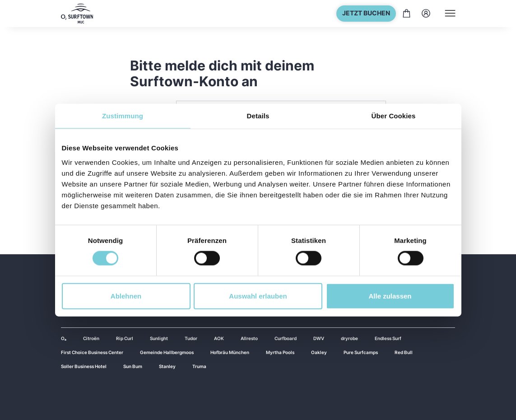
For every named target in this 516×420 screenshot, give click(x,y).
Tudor (191, 338)
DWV (319, 338)
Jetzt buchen (366, 13)
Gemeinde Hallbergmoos (167, 352)
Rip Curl (125, 338)
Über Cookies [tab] (394, 116)
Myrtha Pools (280, 352)
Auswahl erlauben (258, 296)
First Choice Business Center (92, 352)
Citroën (91, 338)
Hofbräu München (230, 352)
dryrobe (349, 338)
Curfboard (286, 338)
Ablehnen (126, 296)
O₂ (64, 338)
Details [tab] (258, 116)
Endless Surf (388, 338)
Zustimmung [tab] (123, 116)
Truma (199, 366)
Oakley (319, 352)
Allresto (249, 338)
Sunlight (159, 338)
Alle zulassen (390, 296)
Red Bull (404, 352)
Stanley (167, 366)
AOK (219, 338)
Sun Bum (133, 366)
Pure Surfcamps (361, 352)
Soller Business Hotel (84, 366)
